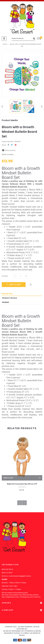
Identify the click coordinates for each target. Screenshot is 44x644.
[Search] (23, 38)
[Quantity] (21, 276)
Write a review (8, 154)
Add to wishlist (9, 150)
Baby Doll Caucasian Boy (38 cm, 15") (22, 484)
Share (8, 145)
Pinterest (16, 145)
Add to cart (14, 285)
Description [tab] (7, 294)
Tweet (12, 145)
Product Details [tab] (10, 298)
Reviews (6, 302)
